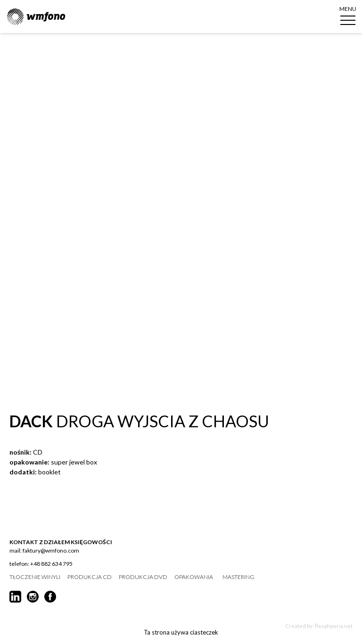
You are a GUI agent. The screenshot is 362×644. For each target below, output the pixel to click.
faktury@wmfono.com (51, 550)
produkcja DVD (143, 577)
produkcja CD (90, 577)
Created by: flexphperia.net (319, 626)
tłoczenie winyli (35, 577)
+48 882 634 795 (51, 564)
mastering (239, 577)
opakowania (194, 577)
